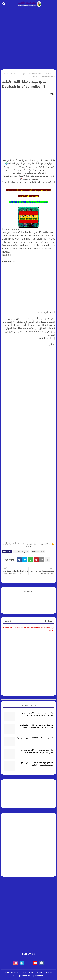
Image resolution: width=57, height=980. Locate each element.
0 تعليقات (7, 621)
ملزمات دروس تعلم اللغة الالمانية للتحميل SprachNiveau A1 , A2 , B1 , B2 (37, 714)
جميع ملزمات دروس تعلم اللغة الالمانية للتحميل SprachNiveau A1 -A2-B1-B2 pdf (35, 727)
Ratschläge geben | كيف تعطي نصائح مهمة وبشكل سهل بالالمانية (37, 764)
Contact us (27, 972)
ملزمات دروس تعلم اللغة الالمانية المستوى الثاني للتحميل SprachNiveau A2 (37, 751)
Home (49, 972)
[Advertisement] (28, 39)
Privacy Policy (11, 972)
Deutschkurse (35, 74)
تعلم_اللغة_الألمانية (21, 552)
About (40, 972)
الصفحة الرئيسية (49, 74)
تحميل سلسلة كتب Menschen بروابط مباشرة (35, 738)
